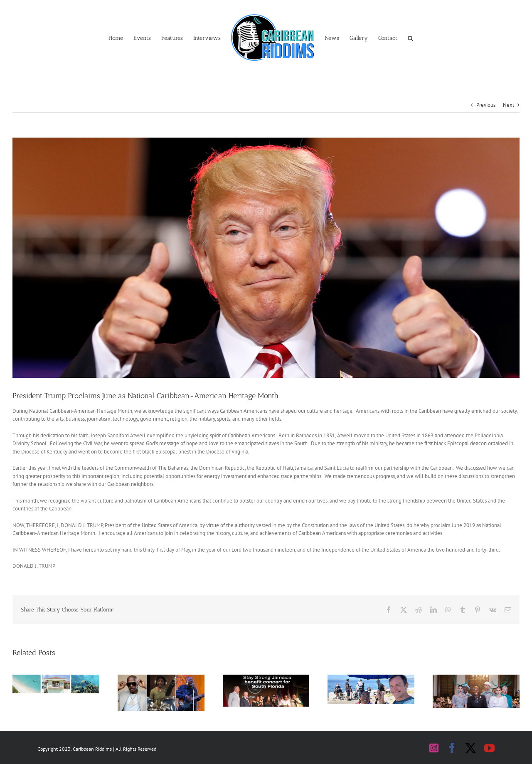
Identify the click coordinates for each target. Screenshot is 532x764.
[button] (410, 37)
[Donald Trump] (266, 258)
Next (509, 105)
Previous (486, 105)
